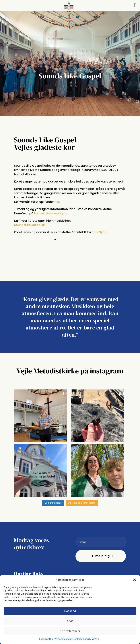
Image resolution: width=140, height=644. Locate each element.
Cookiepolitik (46, 639)
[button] (135, 580)
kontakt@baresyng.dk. (51, 213)
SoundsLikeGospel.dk (30, 225)
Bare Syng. (100, 232)
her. (57, 202)
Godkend (70, 611)
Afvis (70, 621)
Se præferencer (70, 631)
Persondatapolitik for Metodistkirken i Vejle (77, 639)
